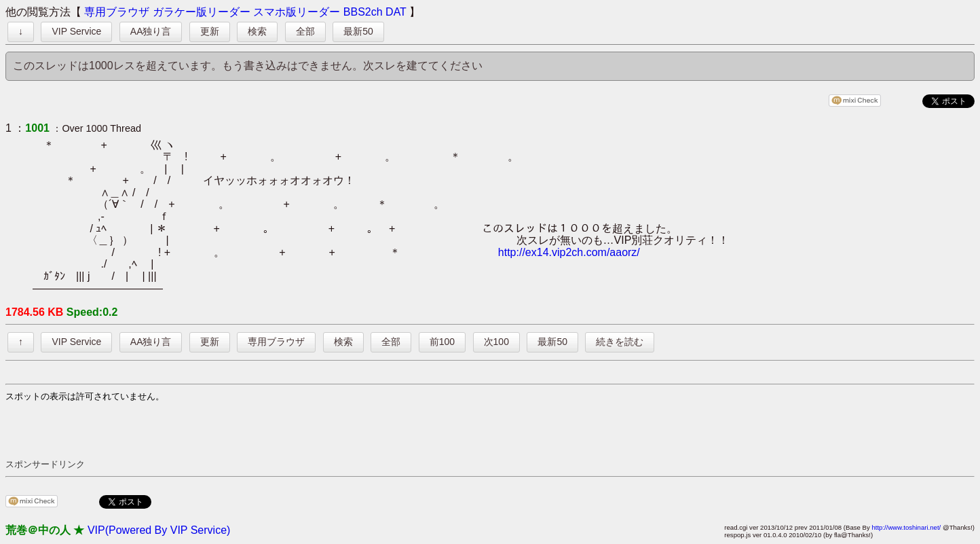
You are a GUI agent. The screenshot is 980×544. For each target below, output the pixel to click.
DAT (396, 12)
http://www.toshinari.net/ (906, 527)
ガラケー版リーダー (202, 12)
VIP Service (76, 31)
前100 (442, 342)
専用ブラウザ (117, 12)
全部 (305, 31)
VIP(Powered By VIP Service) (159, 530)
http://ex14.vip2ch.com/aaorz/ (569, 252)
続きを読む (620, 342)
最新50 (358, 31)
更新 (210, 31)
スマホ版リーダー (297, 12)
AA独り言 (151, 31)
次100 (496, 342)
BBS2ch (363, 12)
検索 (257, 31)
